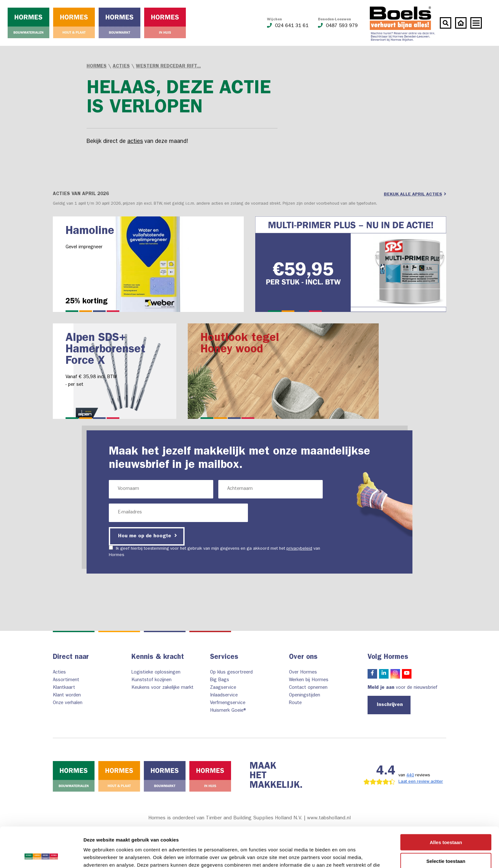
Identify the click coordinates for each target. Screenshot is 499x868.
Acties (121, 67)
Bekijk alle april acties (415, 194)
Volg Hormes (388, 658)
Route (295, 703)
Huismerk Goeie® (229, 711)
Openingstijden (305, 696)
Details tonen (344, 855)
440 (410, 775)
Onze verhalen (68, 703)
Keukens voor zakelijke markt (162, 688)
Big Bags (220, 680)
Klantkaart (64, 688)
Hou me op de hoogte (148, 536)
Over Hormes (303, 673)
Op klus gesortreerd (231, 673)
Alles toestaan (446, 804)
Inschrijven (390, 705)
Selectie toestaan (446, 823)
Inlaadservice (224, 696)
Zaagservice (223, 688)
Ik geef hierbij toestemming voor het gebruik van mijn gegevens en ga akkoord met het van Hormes (214, 551)
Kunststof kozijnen (151, 680)
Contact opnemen (308, 688)
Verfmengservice (228, 703)
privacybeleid (299, 549)
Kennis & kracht (158, 658)
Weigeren (446, 842)
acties (135, 142)
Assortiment (66, 680)
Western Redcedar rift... (168, 67)
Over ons (303, 658)
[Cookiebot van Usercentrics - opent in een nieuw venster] (41, 856)
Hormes (97, 67)
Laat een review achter (421, 782)
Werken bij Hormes (309, 680)
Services (224, 658)
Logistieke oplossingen (156, 673)
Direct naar (71, 658)
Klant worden (67, 696)
